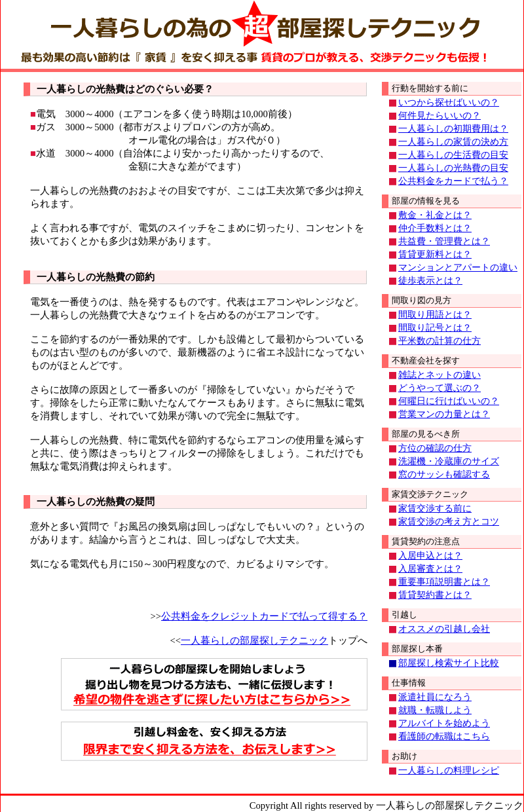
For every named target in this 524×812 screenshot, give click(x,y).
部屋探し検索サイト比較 (449, 663)
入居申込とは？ (430, 556)
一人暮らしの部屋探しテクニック (254, 640)
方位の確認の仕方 (435, 448)
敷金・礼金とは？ (435, 215)
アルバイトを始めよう (444, 723)
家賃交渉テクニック (430, 494)
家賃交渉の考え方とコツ (449, 522)
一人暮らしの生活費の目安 (453, 155)
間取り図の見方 (421, 300)
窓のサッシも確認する (444, 474)
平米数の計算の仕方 (440, 341)
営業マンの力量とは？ (444, 414)
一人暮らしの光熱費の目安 (453, 168)
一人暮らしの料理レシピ (449, 770)
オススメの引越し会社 (444, 629)
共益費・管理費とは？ (444, 241)
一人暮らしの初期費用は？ (453, 129)
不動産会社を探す (426, 360)
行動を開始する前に (430, 88)
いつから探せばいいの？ (449, 102)
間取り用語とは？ (435, 315)
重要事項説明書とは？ (444, 582)
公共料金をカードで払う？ (453, 181)
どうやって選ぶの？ (440, 388)
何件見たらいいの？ (440, 116)
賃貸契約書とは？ (435, 595)
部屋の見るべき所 (426, 434)
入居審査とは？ (430, 569)
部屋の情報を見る (426, 201)
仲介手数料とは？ (435, 228)
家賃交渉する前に (435, 508)
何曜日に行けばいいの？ (449, 401)
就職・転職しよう (435, 710)
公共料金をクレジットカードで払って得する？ (264, 616)
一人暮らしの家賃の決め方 (453, 142)
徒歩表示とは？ (430, 281)
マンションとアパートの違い (458, 268)
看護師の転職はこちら (444, 736)
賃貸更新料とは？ (435, 254)
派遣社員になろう (435, 697)
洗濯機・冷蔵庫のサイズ (449, 461)
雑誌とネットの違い (440, 375)
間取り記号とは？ (435, 328)
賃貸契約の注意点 (426, 541)
